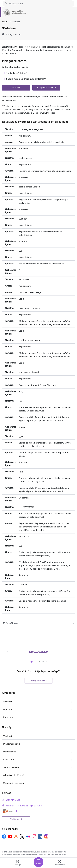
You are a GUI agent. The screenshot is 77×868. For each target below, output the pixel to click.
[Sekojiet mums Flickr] (28, 836)
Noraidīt (16, 88)
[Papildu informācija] (16, 811)
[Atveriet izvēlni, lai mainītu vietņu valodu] (18, 863)
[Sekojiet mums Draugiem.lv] (16, 836)
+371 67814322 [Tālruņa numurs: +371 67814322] (13, 800)
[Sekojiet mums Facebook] (4, 837)
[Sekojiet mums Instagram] (46, 836)
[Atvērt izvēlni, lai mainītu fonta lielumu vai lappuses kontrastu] (60, 863)
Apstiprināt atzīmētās (46, 88)
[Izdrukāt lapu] (38, 623)
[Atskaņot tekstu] (13, 34)
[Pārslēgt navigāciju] (38, 862)
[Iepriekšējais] (8, 652)
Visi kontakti (16, 819)
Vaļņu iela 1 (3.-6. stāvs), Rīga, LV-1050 (24, 806)
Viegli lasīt (8, 736)
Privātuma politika (12, 744)
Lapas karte (9, 759)
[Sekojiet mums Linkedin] (40, 837)
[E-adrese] (8, 811)
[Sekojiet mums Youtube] (10, 836)
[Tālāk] (69, 652)
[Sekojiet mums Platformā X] (22, 837)
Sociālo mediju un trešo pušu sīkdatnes (26, 79)
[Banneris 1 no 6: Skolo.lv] (38, 652)
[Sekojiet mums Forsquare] (34, 837)
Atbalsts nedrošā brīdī (14, 775)
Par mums (8, 717)
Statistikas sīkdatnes (16, 73)
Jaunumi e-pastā (11, 767)
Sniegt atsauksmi (38, 680)
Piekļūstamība (10, 752)
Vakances (8, 702)
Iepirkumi (8, 709)
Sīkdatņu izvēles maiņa (14, 783)
